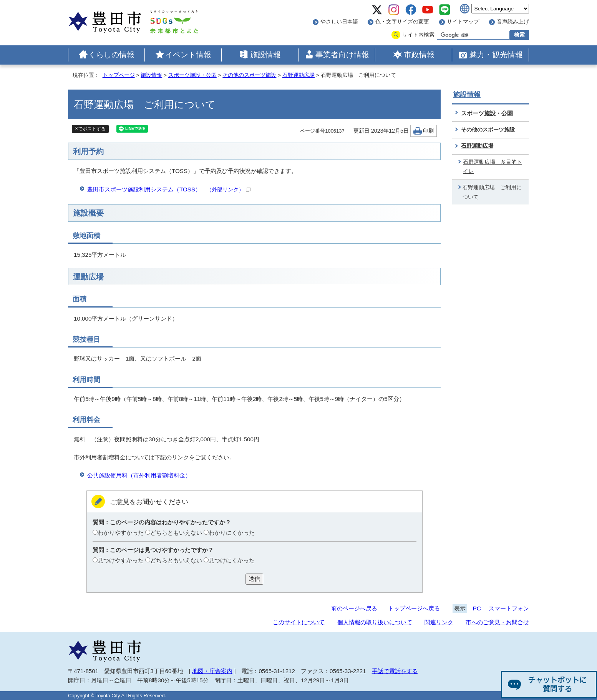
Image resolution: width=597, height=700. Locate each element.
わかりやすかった (121, 533)
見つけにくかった (232, 560)
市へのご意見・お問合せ (497, 622)
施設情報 (265, 55)
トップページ (119, 75)
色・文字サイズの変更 (402, 22)
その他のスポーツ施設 (249, 75)
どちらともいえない (176, 533)
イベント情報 (188, 55)
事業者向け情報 (342, 55)
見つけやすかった (121, 560)
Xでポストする (90, 129)
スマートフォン (509, 608)
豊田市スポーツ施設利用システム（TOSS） (169, 189)
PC (477, 608)
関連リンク (439, 622)
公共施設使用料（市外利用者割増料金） (139, 475)
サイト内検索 (418, 35)
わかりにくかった (232, 533)
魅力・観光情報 (496, 55)
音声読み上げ (513, 22)
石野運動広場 (298, 75)
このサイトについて (299, 622)
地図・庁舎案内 (212, 671)
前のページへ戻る (354, 608)
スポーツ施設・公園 (192, 75)
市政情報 (419, 55)
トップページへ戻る (414, 608)
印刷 (428, 131)
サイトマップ (463, 22)
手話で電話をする (395, 671)
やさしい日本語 (339, 22)
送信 (254, 579)
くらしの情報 (111, 55)
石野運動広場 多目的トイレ (493, 167)
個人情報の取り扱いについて (375, 622)
